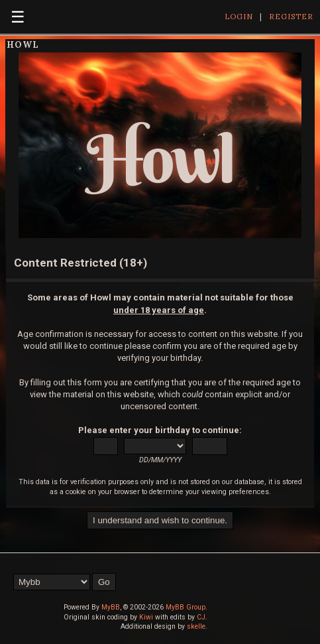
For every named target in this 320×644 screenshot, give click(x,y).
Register (291, 17)
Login (239, 17)
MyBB (111, 607)
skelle (196, 626)
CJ (201, 617)
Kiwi (146, 617)
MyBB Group (186, 607)
